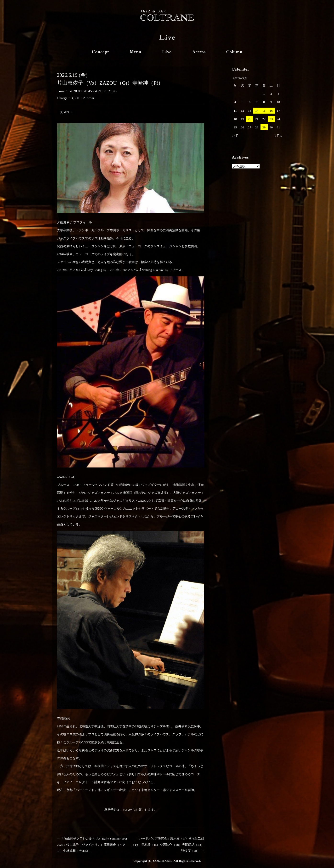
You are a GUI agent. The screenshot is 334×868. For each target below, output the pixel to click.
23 (271, 119)
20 (250, 119)
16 (271, 111)
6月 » (278, 136)
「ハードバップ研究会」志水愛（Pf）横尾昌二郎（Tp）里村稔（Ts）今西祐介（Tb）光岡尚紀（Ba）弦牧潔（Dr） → (168, 844)
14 (257, 111)
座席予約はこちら (117, 810)
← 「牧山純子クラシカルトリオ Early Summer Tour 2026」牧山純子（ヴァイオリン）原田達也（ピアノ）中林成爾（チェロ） (92, 844)
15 (264, 111)
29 (264, 127)
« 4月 (235, 136)
